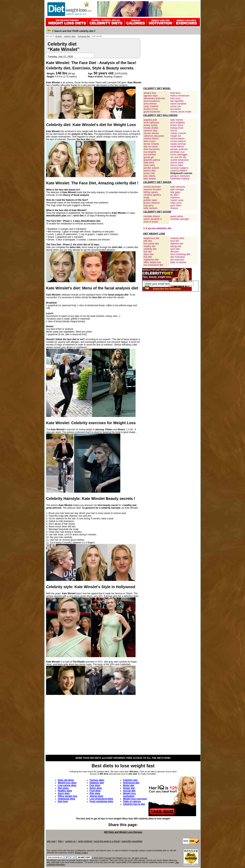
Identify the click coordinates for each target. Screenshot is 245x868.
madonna (175, 198)
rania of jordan (151, 222)
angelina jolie (150, 120)
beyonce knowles (152, 189)
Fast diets (95, 785)
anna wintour (150, 104)
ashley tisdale (150, 125)
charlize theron (151, 139)
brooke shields (151, 128)
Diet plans (63, 788)
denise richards (151, 144)
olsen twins (149, 165)
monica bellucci (178, 141)
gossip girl (149, 157)
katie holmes (177, 120)
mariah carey (177, 200)
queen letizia (177, 216)
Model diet (129, 785)
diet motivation (178, 257)
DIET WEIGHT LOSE (154, 234)
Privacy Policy (81, 853)
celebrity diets (70, 36)
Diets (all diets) (66, 780)
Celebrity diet (130, 780)
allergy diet (176, 246)
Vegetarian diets (67, 799)
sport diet (175, 249)
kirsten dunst (177, 125)
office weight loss (152, 262)
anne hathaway (151, 123)
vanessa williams (179, 171)
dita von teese (151, 147)
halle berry (149, 163)
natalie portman (178, 144)
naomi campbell (178, 104)
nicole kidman (177, 147)
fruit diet (148, 257)
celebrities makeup (180, 179)
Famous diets (97, 780)
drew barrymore (152, 149)
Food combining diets (102, 801)
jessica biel (149, 173)
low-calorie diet (151, 244)
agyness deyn (151, 96)
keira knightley (178, 123)
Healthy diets (65, 791)
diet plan (174, 252)
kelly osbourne (178, 187)
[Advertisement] (170, 62)
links (60, 841)
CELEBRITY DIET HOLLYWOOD (160, 115)
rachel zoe (175, 106)
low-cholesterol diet (153, 265)
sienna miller (177, 165)
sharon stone (177, 163)
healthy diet (149, 246)
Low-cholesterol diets (101, 799)
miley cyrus (176, 203)
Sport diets (64, 793)
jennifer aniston (151, 168)
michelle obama (152, 216)
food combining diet (180, 254)
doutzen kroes (151, 109)
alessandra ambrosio (154, 98)
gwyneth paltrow (152, 160)
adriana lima (150, 93)
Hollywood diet (131, 783)
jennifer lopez (150, 200)
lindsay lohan (177, 128)
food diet (175, 241)
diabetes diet (177, 244)
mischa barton (177, 139)
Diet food (63, 801)
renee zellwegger (179, 155)
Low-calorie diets (67, 785)
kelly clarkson (150, 208)
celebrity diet (150, 249)
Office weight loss (68, 796)
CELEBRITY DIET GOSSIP (157, 212)
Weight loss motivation (129, 795)
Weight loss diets (67, 783)
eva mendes (150, 155)
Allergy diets (97, 796)
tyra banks (175, 109)
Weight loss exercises (135, 799)
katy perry (149, 206)
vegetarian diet (151, 260)
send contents (85, 841)
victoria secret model (181, 112)
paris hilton (176, 206)
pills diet (148, 241)
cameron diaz (150, 131)
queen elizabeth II (153, 219)
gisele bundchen (152, 112)
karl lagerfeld (177, 101)
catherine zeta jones (154, 136)
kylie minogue (177, 189)
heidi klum (175, 93)
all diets (58, 36)
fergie (146, 198)
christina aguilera (152, 195)
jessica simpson (152, 203)
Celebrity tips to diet (134, 804)
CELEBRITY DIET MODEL (157, 88)
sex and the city (178, 157)
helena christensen (180, 96)
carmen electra (151, 133)
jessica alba (150, 171)
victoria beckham (152, 187)
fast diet (148, 252)
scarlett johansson (179, 160)
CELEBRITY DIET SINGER (157, 182)
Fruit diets (95, 791)
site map (51, 841)
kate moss (175, 98)
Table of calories (132, 801)
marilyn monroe (178, 133)
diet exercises (177, 260)
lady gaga (175, 192)
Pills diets (95, 793)
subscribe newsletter (132, 841)
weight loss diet (151, 238)
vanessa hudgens (179, 168)
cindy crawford (151, 106)
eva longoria (150, 152)
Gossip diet (129, 791)
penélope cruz (177, 152)
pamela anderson (179, 149)
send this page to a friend (107, 841)
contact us (70, 841)
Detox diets (96, 788)
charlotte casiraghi (179, 219)
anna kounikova (152, 101)
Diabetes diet (97, 783)
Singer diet (129, 788)
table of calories (178, 262)
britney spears (151, 192)
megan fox (176, 136)
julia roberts (149, 176)
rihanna (174, 208)
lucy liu (174, 131)
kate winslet (150, 179)
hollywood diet (84, 36)
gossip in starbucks (180, 176)
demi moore (150, 141)
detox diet (148, 254)
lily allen (174, 195)
